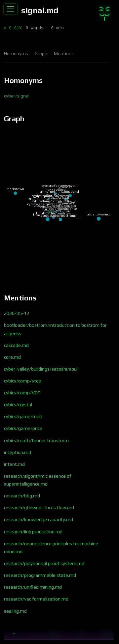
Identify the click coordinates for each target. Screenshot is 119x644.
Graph (41, 53)
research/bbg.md (22, 496)
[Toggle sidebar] (10, 9)
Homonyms (16, 53)
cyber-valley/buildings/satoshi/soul (41, 369)
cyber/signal (17, 96)
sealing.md (15, 611)
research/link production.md (33, 532)
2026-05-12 (17, 313)
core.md (12, 357)
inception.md (18, 452)
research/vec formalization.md (36, 599)
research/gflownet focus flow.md (39, 508)
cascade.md (16, 345)
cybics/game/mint (23, 416)
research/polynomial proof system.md (44, 563)
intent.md (14, 464)
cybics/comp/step (23, 381)
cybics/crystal (18, 405)
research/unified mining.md (33, 587)
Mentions (64, 53)
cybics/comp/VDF (22, 393)
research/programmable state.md (40, 575)
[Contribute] (104, 13)
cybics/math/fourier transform (36, 440)
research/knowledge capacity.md (39, 519)
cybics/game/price (23, 428)
